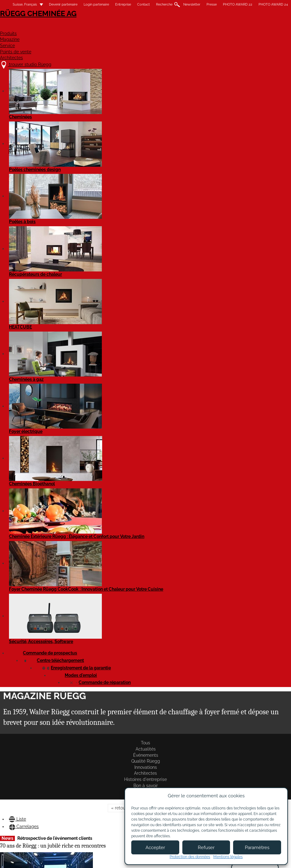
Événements (62, 109)
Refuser (206, 848)
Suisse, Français (21, 4)
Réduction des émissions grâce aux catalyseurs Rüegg (255, 186)
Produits (104, 27)
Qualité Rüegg (97, 109)
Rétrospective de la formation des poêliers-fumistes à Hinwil (182, 535)
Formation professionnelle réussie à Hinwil (104, 181)
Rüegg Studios (20, 115)
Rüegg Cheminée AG (31, 23)
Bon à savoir (241, 109)
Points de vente (223, 27)
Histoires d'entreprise (201, 109)
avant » (172, 131)
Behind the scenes (169, 178)
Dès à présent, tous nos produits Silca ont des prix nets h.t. (30, 634)
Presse (212, 4)
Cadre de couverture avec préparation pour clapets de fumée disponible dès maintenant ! (180, 419)
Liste (9, 155)
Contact (143, 4)
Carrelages (37, 155)
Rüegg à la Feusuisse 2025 (103, 291)
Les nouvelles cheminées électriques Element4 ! (251, 285)
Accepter (155, 848)
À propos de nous (104, 804)
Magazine (142, 27)
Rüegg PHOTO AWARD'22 (177, 643)
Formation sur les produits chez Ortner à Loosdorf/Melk (33, 294)
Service (178, 27)
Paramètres (257, 848)
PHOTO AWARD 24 (273, 4)
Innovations (130, 109)
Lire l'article (14, 267)
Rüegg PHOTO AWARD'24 (103, 507)
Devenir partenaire (63, 4)
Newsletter (192, 4)
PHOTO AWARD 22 (238, 4)
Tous (7, 109)
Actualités (32, 109)
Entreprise (123, 4)
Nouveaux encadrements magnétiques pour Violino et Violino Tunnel (255, 406)
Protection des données (190, 857)
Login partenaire (96, 4)
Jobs (91, 810)
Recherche (164, 4)
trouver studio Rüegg (35, 798)
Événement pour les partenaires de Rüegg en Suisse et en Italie (102, 389)
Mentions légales (112, 858)
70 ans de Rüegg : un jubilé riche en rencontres (30, 186)
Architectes (274, 27)
